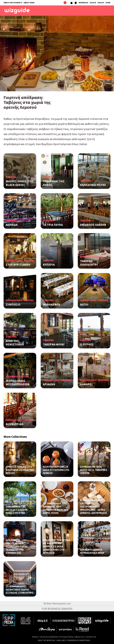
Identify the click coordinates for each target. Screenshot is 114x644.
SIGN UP (101, 3)
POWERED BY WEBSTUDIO (79, 640)
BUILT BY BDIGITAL (47, 640)
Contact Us (91, 637)
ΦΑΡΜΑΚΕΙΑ (83, 3)
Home (35, 637)
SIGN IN (93, 3)
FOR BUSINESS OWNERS (57, 609)
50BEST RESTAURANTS (13, 3)
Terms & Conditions (49, 637)
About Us (79, 637)
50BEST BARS (29, 3)
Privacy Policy (67, 637)
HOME (108, 3)
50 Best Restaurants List (57, 603)
